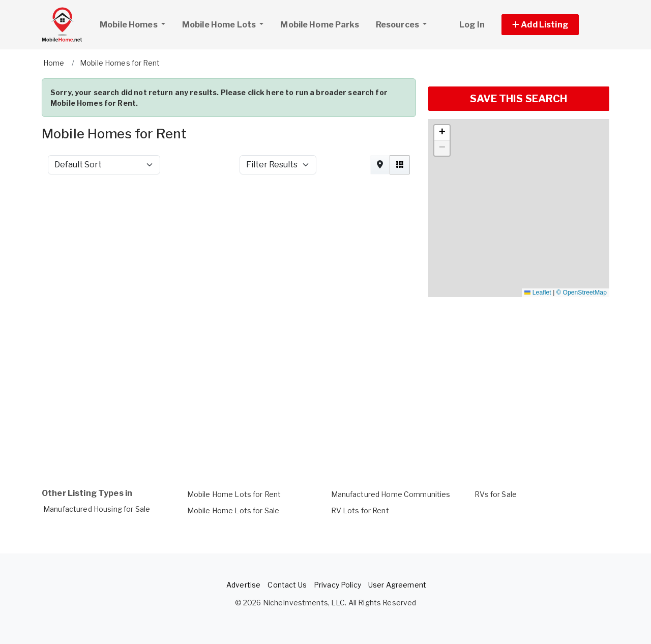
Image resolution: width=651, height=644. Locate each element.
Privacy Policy (337, 585)
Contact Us (287, 585)
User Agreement (397, 585)
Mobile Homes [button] (136, 23)
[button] (552, 25)
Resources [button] (398, 25)
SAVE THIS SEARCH (519, 99)
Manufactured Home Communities (391, 494)
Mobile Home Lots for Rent (234, 494)
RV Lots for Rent (360, 510)
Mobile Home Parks (319, 25)
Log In (472, 25)
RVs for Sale (496, 494)
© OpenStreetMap (582, 292)
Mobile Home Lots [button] (220, 25)
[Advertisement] (229, 210)
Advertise (243, 585)
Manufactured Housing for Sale (97, 509)
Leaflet (538, 292)
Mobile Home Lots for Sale (233, 510)
